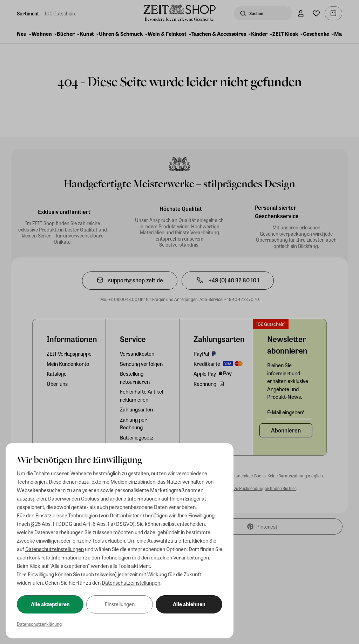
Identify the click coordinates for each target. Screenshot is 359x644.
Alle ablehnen (189, 604)
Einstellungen (120, 604)
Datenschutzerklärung (39, 624)
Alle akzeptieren (50, 604)
